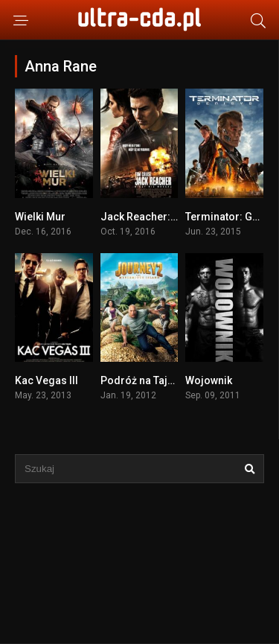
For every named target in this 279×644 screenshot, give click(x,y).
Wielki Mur (40, 217)
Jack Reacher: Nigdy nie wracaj (177, 217)
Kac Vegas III (46, 380)
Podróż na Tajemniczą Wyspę (172, 380)
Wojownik (209, 380)
